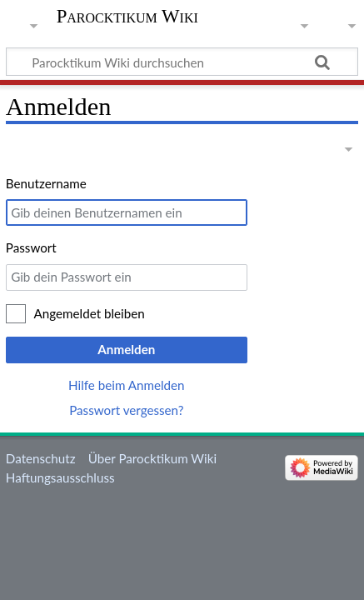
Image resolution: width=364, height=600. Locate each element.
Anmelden (126, 349)
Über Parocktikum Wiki (152, 458)
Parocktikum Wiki (127, 17)
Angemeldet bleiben (90, 313)
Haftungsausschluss (60, 477)
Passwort (31, 247)
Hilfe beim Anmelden (127, 385)
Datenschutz (41, 458)
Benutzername (46, 183)
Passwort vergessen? (126, 410)
